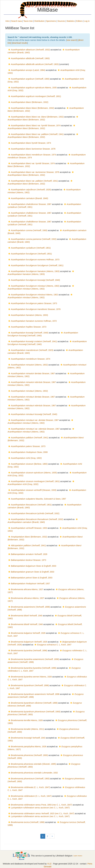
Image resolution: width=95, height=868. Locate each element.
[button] (9, 50)
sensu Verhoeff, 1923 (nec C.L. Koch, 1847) (41, 813)
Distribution (39, 21)
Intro (7, 21)
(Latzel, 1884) (26, 70)
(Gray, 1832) (25, 458)
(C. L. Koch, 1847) (29, 787)
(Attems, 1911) (26, 729)
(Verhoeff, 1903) (33, 64)
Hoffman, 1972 (32, 321)
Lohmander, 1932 (33, 773)
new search (72, 40)
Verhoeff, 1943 (26, 738)
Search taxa (17, 21)
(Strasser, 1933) (32, 490)
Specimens (51, 21)
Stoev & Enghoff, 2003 (32, 566)
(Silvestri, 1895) (32, 764)
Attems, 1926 (30, 677)
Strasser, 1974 (34, 125)
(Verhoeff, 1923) (30, 350)
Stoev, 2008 (28, 452)
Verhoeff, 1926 (27, 554)
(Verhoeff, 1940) (34, 280)
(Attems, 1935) (32, 473)
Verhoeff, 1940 (25, 616)
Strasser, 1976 (31, 149)
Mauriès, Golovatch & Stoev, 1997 (37, 499)
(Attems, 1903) (34, 271)
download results (20, 43)
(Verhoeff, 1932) (29, 50)
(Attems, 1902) (33, 286)
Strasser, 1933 (27, 528)
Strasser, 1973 (32, 303)
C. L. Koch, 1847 (53, 645)
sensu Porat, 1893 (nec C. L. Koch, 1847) (40, 805)
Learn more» (78, 856)
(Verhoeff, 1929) (29, 190)
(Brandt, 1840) (28, 198)
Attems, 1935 (32, 88)
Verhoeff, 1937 (29, 584)
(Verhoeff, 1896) (27, 650)
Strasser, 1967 (29, 204)
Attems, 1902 (33, 295)
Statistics (71, 21)
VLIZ (49, 864)
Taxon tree (28, 21)
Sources (61, 21)
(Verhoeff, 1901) (34, 96)
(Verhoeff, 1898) (29, 607)
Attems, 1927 (25, 589)
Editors (79, 21)
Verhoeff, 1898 (33, 694)
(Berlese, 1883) (28, 464)
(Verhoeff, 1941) (36, 134)
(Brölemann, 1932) (28, 102)
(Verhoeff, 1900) (29, 58)
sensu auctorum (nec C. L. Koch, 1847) (39, 808)
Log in (87, 21)
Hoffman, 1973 (33, 260)
